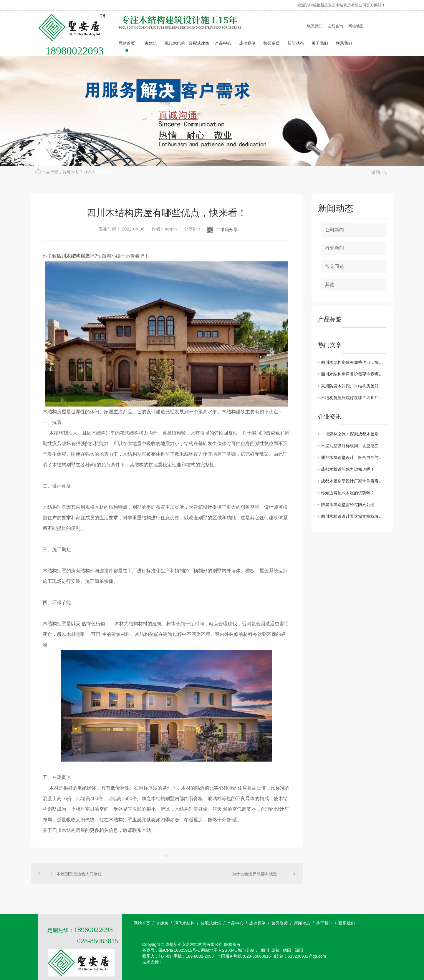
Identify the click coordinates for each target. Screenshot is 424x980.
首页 (67, 172)
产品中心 (223, 43)
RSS (223, 950)
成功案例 (247, 43)
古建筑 (151, 43)
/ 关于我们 (323, 923)
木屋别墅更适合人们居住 (79, 874)
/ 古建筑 (160, 923)
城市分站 (246, 950)
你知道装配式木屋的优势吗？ (348, 493)
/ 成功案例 (256, 923)
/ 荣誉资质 (278, 923)
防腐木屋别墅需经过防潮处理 (348, 505)
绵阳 (298, 950)
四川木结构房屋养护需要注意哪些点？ (354, 374)
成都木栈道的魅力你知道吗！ (348, 469)
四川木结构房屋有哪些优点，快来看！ (354, 362)
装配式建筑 (199, 43)
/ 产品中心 (233, 923)
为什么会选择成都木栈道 (254, 874)
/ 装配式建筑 (209, 923)
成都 (275, 950)
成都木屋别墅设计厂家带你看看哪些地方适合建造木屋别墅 (354, 481)
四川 (265, 950)
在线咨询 (335, 26)
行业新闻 (334, 248)
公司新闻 (334, 230)
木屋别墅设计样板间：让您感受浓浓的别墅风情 (354, 446)
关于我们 (320, 43)
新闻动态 (296, 43)
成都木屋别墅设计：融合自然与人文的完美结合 (354, 457)
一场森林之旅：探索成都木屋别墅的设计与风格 (354, 434)
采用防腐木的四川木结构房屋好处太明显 (354, 386)
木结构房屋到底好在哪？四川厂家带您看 (354, 398)
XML (233, 950)
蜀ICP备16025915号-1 (179, 950)
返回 (379, 172)
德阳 (286, 950)
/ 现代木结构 (183, 923)
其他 (330, 285)
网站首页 (127, 43)
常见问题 (105, 172)
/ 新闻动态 (300, 923)
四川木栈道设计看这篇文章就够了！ (354, 516)
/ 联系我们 (345, 923)
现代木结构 (175, 43)
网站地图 (356, 26)
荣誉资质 (271, 43)
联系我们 (315, 26)
